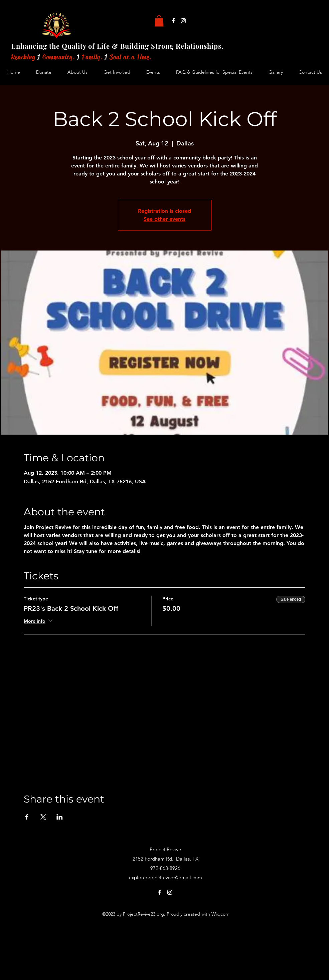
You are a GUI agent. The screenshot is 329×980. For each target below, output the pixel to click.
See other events (164, 219)
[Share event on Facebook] (27, 817)
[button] (159, 21)
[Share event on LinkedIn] (60, 817)
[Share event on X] (43, 817)
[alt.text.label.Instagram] (183, 21)
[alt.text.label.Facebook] (173, 21)
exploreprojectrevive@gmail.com (166, 877)
